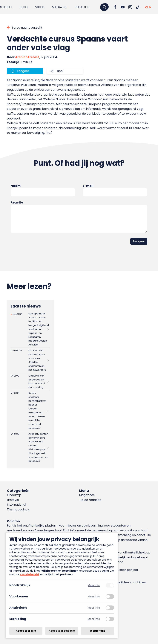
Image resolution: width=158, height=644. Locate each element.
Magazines (87, 495)
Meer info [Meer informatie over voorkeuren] (94, 597)
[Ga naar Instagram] (130, 7)
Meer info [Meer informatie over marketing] (94, 619)
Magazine (59, 7)
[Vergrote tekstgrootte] (150, 7)
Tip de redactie (90, 500)
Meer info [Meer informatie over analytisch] (94, 608)
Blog (24, 7)
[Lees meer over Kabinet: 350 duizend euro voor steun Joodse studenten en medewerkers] (30, 360)
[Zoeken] (104, 7)
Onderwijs (14, 495)
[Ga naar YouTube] (123, 7)
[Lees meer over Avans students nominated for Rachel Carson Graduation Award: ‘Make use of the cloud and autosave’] (30, 411)
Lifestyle (13, 500)
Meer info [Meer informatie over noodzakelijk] (94, 585)
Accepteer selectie (62, 631)
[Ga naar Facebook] (115, 7)
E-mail (88, 186)
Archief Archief (27, 57)
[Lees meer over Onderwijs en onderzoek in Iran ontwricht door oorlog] (30, 382)
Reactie (17, 202)
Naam (16, 186)
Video (40, 7)
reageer (23, 71)
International (16, 505)
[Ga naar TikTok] (138, 7)
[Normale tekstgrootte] (146, 7)
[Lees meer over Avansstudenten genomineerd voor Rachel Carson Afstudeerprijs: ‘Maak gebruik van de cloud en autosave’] (30, 448)
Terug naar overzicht (27, 28)
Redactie (82, 7)
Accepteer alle (26, 631)
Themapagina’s (18, 509)
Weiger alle (98, 631)
